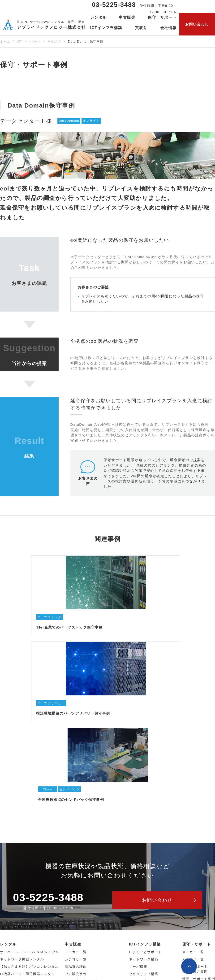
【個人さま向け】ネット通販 (89, 827)
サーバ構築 (138, 790)
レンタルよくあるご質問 (20, 847)
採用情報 (7, 882)
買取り (141, 28)
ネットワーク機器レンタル (22, 783)
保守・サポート (29, 41)
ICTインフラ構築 (145, 768)
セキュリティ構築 (144, 798)
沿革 (4, 874)
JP (165, 12)
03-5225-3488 (114, 5)
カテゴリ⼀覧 (11, 812)
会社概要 (7, 867)
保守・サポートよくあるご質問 (195, 793)
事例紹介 (54, 41)
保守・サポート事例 (199, 803)
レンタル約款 (11, 839)
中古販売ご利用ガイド (83, 805)
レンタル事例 (11, 820)
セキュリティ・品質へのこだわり (28, 896)
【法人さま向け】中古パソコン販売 (94, 820)
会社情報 (8, 852)
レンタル (8, 768)
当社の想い (9, 860)
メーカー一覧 (193, 776)
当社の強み (9, 889)
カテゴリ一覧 (193, 783)
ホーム (5, 41)
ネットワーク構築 (144, 783)
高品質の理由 (76, 790)
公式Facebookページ (163, 952)
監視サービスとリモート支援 (153, 812)
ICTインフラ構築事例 (147, 820)
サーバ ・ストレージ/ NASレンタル (30, 776)
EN (174, 12)
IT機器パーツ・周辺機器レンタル (27, 798)
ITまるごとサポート (145, 776)
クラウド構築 (140, 805)
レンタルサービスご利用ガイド (15, 830)
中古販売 (73, 768)
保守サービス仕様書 (199, 810)
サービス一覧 (12, 916)
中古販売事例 (76, 798)
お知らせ (8, 929)
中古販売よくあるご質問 (85, 812)
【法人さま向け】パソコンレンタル (29, 790)
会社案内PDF (11, 904)
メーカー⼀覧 (11, 805)
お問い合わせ (197, 24)
